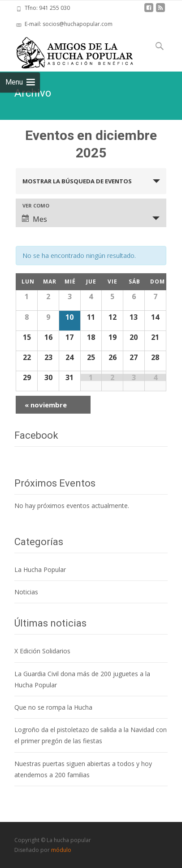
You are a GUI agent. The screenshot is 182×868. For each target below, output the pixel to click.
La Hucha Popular (40, 569)
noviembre (46, 405)
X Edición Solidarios (42, 651)
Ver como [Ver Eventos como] (36, 205)
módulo (61, 850)
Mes (35, 219)
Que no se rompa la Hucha (53, 707)
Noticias (26, 592)
